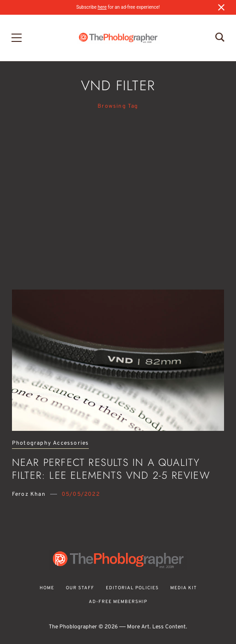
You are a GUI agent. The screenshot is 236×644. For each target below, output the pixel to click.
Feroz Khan (29, 494)
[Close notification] (221, 7)
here (102, 7)
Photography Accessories (51, 444)
